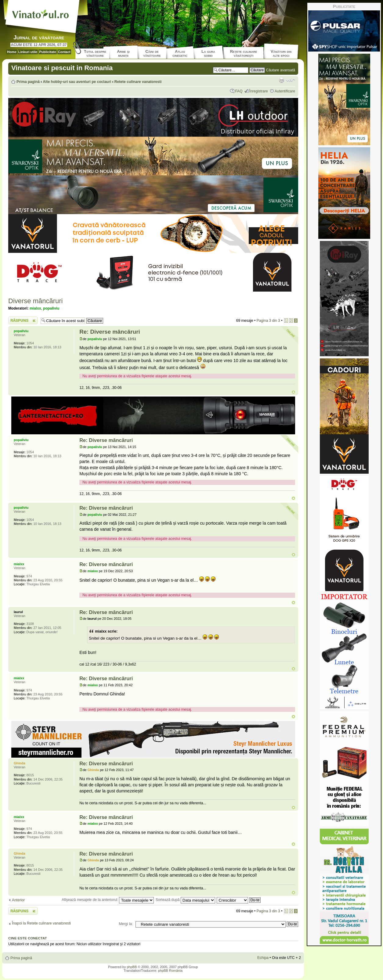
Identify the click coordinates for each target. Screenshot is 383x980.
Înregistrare (259, 91)
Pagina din (268, 321)
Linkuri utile (28, 52)
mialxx (35, 308)
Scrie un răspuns (23, 320)
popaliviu (51, 308)
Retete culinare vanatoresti (138, 82)
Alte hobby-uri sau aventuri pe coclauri (77, 82)
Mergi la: (126, 924)
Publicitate (48, 52)
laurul (92, 619)
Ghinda (93, 770)
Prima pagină (28, 82)
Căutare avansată (281, 70)
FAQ (239, 91)
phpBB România (170, 971)
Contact (64, 52)
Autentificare (285, 91)
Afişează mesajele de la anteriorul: (108, 900)
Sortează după (185, 900)
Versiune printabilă (281, 80)
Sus (293, 392)
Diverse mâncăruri (36, 301)
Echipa (263, 958)
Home (12, 52)
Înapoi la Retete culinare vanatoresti (41, 923)
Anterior (18, 900)
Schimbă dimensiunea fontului (291, 80)
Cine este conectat (28, 938)
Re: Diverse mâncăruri (110, 332)
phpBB (132, 967)
